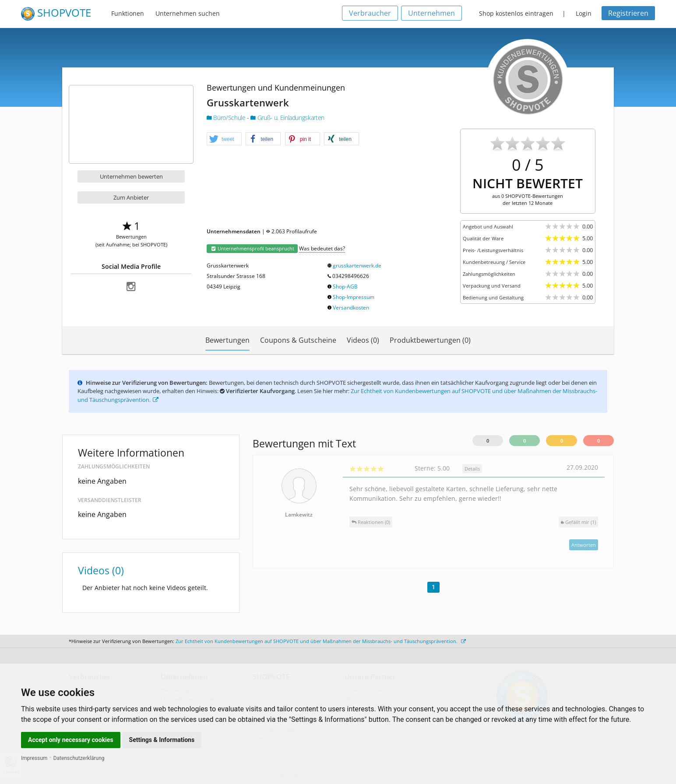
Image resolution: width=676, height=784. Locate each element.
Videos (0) (363, 340)
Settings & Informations (162, 740)
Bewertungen (227, 340)
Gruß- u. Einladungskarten (287, 118)
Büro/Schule (227, 118)
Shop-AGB (345, 287)
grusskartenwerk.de (357, 265)
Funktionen (128, 13)
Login (584, 13)
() (578, 522)
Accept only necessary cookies (71, 740)
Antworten (584, 545)
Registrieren (628, 13)
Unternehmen (431, 13)
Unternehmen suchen (188, 13)
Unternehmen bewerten (131, 176)
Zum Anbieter (131, 197)
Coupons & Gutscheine (298, 340)
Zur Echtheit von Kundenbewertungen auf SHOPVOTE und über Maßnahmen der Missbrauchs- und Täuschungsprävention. (321, 641)
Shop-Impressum (354, 297)
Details (472, 469)
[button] (224, 139)
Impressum (34, 758)
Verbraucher (370, 13)
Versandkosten (351, 308)
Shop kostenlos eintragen (516, 13)
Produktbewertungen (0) (430, 340)
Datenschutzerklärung (79, 758)
